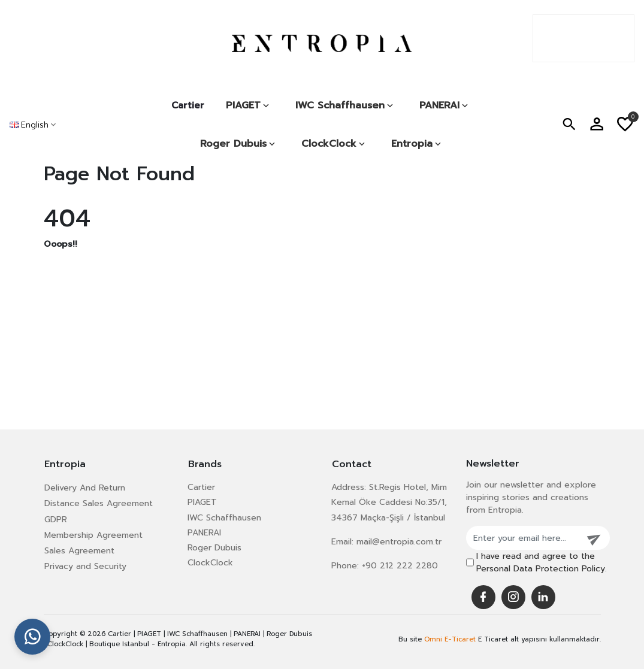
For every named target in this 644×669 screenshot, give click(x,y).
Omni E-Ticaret (450, 639)
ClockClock (210, 563)
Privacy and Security (85, 566)
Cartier (188, 105)
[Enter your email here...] (523, 538)
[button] (569, 125)
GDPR (56, 520)
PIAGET (202, 502)
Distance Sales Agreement (99, 503)
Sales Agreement (79, 551)
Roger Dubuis (214, 548)
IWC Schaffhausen (224, 518)
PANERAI (204, 533)
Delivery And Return (85, 488)
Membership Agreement (93, 535)
